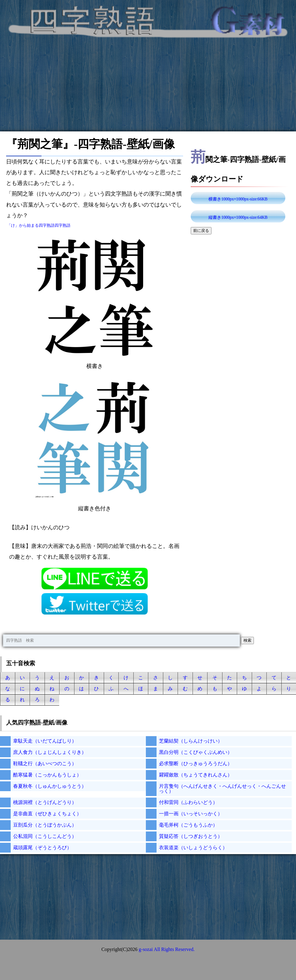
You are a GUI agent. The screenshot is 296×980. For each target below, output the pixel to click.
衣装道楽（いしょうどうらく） (193, 848)
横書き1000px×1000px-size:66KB (238, 199)
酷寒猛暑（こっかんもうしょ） (47, 775)
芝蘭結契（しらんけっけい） (191, 741)
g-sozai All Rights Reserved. (167, 949)
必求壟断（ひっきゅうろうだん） (196, 763)
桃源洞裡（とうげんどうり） (45, 802)
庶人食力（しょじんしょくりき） (50, 752)
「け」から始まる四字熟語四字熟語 (39, 225)
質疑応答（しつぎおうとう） (191, 836)
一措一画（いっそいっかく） (191, 814)
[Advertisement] (148, 89)
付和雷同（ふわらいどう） (188, 802)
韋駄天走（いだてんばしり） (45, 741)
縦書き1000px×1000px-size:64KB (238, 217)
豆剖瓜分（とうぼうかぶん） (45, 825)
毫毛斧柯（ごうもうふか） (188, 825)
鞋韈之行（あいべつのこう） (45, 763)
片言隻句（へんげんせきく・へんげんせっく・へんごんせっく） (222, 789)
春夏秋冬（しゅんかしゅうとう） (50, 786)
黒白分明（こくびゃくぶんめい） (196, 752)
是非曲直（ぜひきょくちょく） (47, 814)
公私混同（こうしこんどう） (45, 836)
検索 (247, 640)
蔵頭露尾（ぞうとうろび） (42, 848)
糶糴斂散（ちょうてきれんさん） (196, 775)
